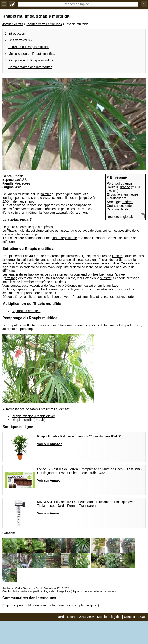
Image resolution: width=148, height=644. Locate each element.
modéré (127, 202)
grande (125, 187)
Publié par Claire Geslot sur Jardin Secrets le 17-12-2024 (36, 588)
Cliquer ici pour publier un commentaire (30, 605)
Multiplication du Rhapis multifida (32, 54)
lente (128, 206)
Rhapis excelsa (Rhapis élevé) (33, 416)
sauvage (19, 205)
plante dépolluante (64, 238)
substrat (106, 278)
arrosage (11, 278)
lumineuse (131, 194)
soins (106, 231)
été (124, 198)
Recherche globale (120, 217)
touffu (118, 183)
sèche (113, 289)
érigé (129, 183)
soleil (71, 260)
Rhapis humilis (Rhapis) (29, 420)
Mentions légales (109, 617)
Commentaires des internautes (30, 67)
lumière (117, 256)
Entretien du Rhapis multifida (29, 47)
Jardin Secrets (13, 24)
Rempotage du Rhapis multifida (31, 60)
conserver (9, 234)
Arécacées (23, 183)
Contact (129, 617)
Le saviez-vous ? (20, 40)
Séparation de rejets (26, 311)
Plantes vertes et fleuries (44, 24)
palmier (46, 194)
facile (125, 209)
